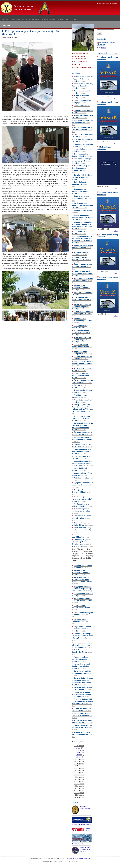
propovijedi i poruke (48, 19)
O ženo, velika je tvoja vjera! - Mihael (82, 709)
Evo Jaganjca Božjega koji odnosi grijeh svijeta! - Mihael (82, 161)
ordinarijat (26, 19)
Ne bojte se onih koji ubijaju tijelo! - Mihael (83, 734)
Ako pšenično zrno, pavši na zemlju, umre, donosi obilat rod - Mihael (82, 580)
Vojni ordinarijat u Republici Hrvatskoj (26, 8)
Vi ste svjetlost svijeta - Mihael (82, 150)
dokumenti (77, 19)
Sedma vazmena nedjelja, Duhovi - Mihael (81, 259)
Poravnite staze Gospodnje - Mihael (82, 622)
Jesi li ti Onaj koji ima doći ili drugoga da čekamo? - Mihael (81, 169)
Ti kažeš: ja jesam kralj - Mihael (82, 401)
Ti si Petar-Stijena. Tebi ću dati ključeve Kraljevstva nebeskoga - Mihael (82, 702)
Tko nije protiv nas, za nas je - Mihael (82, 445)
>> (66, 316)
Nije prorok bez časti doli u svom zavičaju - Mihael (83, 485)
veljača (79, 755)
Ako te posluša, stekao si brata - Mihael (82, 688)
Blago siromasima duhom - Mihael (82, 155)
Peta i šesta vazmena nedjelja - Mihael (82, 524)
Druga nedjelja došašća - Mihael (82, 391)
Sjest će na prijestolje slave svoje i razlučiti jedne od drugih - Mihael (82, 637)
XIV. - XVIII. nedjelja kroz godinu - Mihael (82, 721)
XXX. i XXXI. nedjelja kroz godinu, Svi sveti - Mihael (81, 418)
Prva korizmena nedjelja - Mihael (82, 140)
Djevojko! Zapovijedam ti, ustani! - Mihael (82, 492)
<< (3, 316)
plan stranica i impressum (83, 858)
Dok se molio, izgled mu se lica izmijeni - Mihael (82, 314)
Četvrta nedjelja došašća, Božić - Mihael (82, 608)
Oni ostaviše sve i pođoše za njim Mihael (82, 347)
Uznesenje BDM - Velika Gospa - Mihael (82, 474)
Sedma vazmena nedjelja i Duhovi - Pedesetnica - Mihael (82, 79)
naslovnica (6, 19)
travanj (78, 750)
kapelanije (36, 19)
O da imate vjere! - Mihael (80, 232)
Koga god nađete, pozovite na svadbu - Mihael (80, 659)
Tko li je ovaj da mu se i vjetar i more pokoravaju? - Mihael (82, 499)
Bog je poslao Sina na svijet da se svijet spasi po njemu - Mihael (82, 589)
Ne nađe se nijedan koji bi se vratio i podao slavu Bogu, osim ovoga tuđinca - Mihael (83, 225)
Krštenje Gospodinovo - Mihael (82, 369)
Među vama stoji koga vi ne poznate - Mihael (82, 615)
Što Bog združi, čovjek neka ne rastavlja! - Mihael (82, 439)
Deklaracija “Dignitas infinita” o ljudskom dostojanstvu (81, 542)
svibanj (79, 748)
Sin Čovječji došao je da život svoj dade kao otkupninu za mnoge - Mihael (82, 426)
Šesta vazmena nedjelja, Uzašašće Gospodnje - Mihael (82, 86)
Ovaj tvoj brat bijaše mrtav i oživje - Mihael (82, 299)
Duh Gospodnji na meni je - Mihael (82, 357)
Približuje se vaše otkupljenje (80, 396)
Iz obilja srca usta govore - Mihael (82, 327)
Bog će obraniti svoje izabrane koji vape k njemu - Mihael (82, 217)
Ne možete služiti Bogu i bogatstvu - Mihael (82, 247)
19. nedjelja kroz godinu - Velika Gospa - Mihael (82, 715)
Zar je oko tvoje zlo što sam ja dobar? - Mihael (82, 673)
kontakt (114, 3)
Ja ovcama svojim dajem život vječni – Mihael (82, 280)
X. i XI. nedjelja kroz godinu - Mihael (82, 505)
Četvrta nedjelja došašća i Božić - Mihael (82, 381)
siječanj (79, 757)
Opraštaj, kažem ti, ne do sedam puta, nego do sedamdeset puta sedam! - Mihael (82, 681)
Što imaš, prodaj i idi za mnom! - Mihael (82, 433)
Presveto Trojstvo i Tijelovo (80, 253)
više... (116, 98)
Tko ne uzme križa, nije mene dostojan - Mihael (82, 727)
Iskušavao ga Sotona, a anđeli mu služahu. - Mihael (82, 601)
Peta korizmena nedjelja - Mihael (82, 294)
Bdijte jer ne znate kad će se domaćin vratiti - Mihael (81, 629)
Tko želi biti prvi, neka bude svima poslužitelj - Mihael (82, 451)
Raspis (104, 48)
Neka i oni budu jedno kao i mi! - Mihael (81, 518)
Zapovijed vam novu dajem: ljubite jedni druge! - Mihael (82, 273)
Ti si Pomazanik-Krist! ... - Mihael (82, 457)
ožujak (78, 752)
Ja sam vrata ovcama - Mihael (82, 97)
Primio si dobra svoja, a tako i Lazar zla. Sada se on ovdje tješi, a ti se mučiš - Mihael (82, 239)
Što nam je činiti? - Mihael (80, 386)
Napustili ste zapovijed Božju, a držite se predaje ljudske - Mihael (82, 463)
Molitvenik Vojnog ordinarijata (105, 148)
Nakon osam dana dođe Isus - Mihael (82, 536)
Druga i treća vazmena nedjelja (82, 102)
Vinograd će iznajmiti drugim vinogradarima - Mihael (81, 666)
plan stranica (106, 3)
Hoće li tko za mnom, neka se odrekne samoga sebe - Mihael (82, 694)
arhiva (117, 53)
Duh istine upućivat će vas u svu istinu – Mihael (82, 511)
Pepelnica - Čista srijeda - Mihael (82, 145)
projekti (60, 19)
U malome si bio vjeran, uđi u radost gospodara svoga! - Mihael (82, 645)
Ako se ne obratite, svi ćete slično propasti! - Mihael (82, 307)
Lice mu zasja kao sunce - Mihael (82, 135)
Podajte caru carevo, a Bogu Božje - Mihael (82, 652)
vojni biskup (16, 19)
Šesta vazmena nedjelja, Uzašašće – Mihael (82, 266)
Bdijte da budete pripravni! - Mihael (81, 184)
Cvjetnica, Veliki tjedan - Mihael (82, 112)
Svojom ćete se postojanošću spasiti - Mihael (80, 191)
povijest (68, 19)
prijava (99, 3)
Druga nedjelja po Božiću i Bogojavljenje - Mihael (81, 375)
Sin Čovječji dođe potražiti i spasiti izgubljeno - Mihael (83, 205)
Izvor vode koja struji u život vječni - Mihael (82, 129)
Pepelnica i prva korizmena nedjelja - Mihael (82, 321)
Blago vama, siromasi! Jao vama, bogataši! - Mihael (82, 340)
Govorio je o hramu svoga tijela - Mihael (82, 198)
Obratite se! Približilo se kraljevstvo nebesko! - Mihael (82, 177)
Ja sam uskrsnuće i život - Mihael (82, 116)
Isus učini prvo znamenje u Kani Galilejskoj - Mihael (83, 363)
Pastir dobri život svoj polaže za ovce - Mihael (82, 530)
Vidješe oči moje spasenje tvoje (82, 353)
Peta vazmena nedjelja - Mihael (82, 92)
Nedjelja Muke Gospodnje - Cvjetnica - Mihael (81, 288)
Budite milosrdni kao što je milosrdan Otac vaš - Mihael (82, 333)
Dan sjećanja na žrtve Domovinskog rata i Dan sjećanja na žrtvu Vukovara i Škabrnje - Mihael (82, 409)
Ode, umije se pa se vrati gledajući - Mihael (82, 122)
